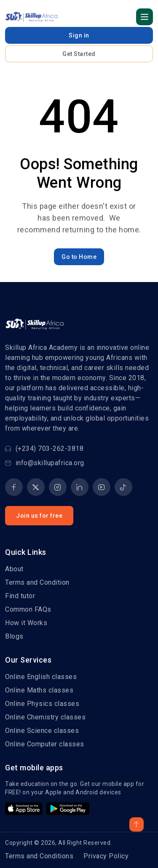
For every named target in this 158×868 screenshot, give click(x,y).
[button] (145, 17)
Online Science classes (42, 731)
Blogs (14, 636)
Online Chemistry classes (45, 717)
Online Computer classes (45, 744)
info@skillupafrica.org (45, 463)
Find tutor (20, 596)
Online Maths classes (39, 690)
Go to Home (79, 257)
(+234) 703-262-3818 (44, 449)
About (14, 569)
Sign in (79, 35)
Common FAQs (28, 609)
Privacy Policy (106, 856)
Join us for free (39, 516)
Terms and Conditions (39, 856)
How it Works (26, 623)
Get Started (79, 54)
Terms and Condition (37, 582)
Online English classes (41, 677)
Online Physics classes (42, 704)
